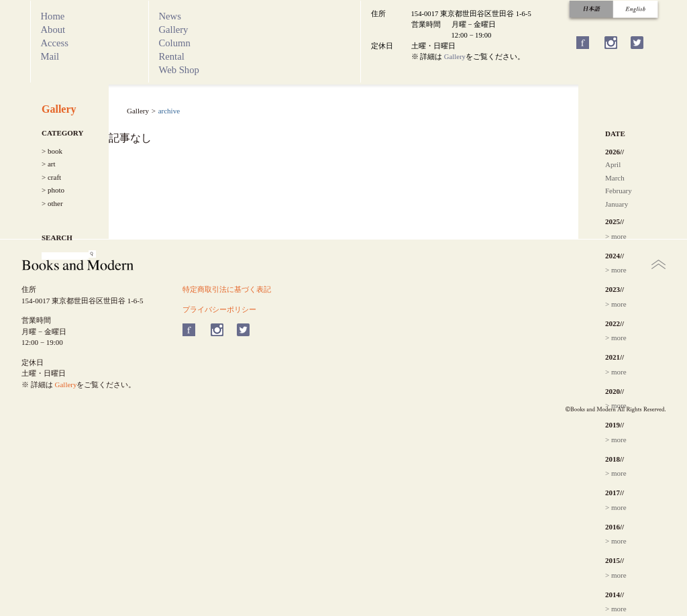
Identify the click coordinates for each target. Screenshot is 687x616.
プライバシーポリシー (219, 309)
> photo (53, 190)
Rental (172, 56)
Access (55, 43)
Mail (50, 56)
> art (49, 164)
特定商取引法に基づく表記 (227, 289)
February (619, 191)
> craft (51, 177)
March (615, 178)
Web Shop (179, 70)
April (613, 164)
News (170, 16)
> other (52, 203)
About (53, 30)
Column (175, 43)
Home (53, 16)
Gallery (174, 30)
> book (52, 151)
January (617, 204)
